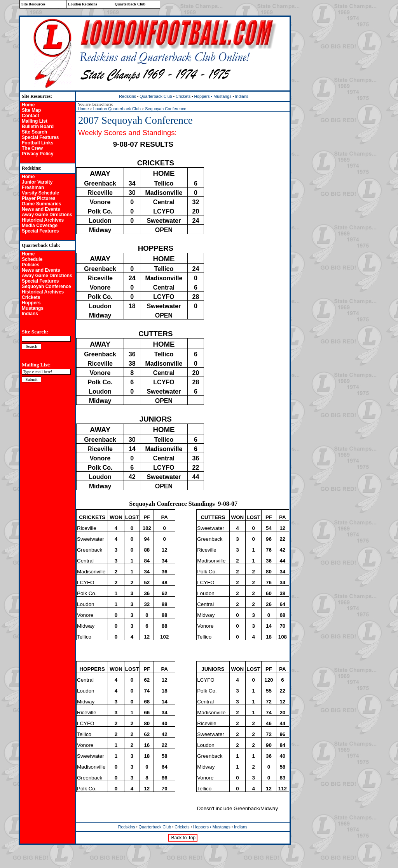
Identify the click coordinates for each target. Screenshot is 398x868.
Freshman (33, 187)
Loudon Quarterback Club (117, 109)
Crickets (31, 297)
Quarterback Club (156, 96)
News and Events (41, 209)
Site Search (34, 132)
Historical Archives (43, 220)
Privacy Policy (38, 154)
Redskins (127, 96)
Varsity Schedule (40, 193)
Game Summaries (41, 204)
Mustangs (33, 308)
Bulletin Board (38, 127)
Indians (30, 314)
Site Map (31, 110)
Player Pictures (39, 198)
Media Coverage (40, 226)
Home (28, 105)
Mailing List (35, 121)
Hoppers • (204, 96)
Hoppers (31, 303)
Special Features (40, 137)
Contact (31, 116)
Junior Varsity (37, 182)
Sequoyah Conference (46, 286)
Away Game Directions (47, 215)
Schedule (32, 259)
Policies (31, 265)
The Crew (32, 148)
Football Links (38, 143)
